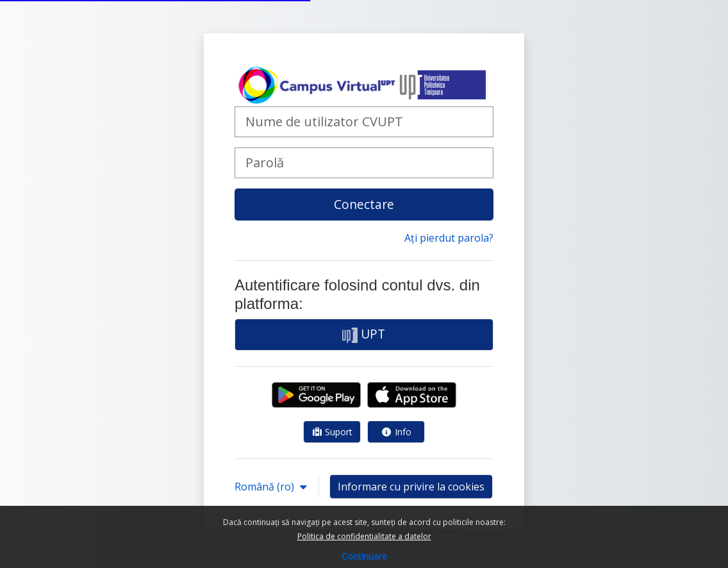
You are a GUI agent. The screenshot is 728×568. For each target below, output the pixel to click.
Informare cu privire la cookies (411, 487)
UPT (364, 334)
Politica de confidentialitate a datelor (364, 536)
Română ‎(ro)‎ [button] (266, 487)
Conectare (364, 204)
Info (396, 432)
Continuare (364, 556)
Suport (332, 432)
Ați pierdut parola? (449, 238)
